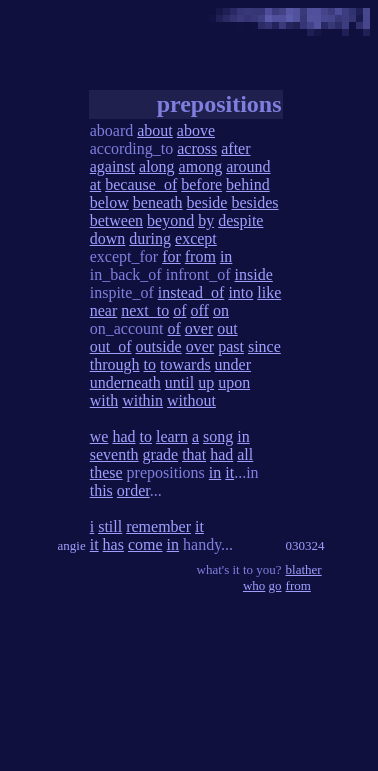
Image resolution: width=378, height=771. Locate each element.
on (221, 310)
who (254, 585)
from (200, 256)
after (235, 148)
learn (172, 436)
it (229, 472)
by (206, 220)
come (145, 544)
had (123, 436)
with (104, 400)
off (200, 310)
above (196, 130)
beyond (170, 220)
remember (158, 526)
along (157, 166)
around (248, 166)
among (201, 166)
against (112, 166)
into (240, 292)
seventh (114, 454)
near (104, 310)
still (110, 526)
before (201, 184)
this (101, 490)
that (194, 454)
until (179, 382)
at (96, 184)
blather (304, 569)
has (113, 544)
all (245, 454)
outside (159, 346)
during (150, 238)
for (171, 256)
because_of (141, 184)
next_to (145, 310)
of (179, 310)
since (264, 346)
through (115, 364)
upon (234, 382)
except (196, 238)
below (109, 202)
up (206, 382)
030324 (305, 545)
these (106, 472)
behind (248, 184)
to (150, 364)
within (142, 400)
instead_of (191, 292)
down (108, 238)
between (116, 220)
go (275, 585)
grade (161, 454)
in (226, 256)
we (99, 436)
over (199, 328)
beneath (158, 202)
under (233, 364)
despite (240, 220)
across (197, 148)
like (269, 292)
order (133, 490)
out (227, 328)
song (218, 436)
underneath (125, 382)
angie (72, 545)
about (155, 130)
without (191, 400)
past (231, 346)
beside (207, 202)
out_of (111, 346)
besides (254, 202)
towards (185, 364)
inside (254, 274)
